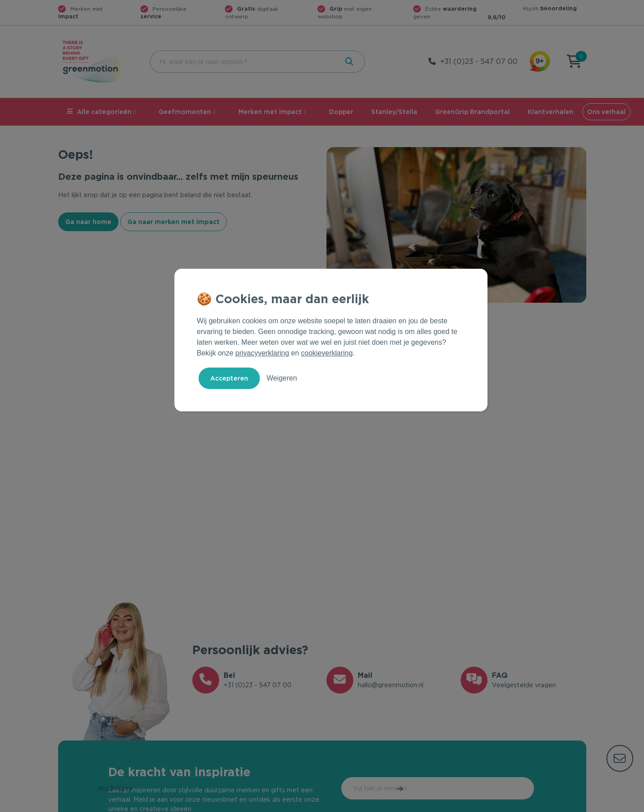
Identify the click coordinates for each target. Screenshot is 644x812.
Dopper (341, 112)
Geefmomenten (185, 112)
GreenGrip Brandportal (472, 112)
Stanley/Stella (394, 112)
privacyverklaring (262, 353)
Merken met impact (270, 112)
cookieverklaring (327, 353)
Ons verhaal (606, 112)
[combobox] (243, 62)
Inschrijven (496, 788)
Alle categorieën (99, 112)
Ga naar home (88, 222)
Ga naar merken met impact (174, 222)
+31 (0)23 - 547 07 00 (479, 61)
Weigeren (282, 378)
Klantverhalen (551, 112)
